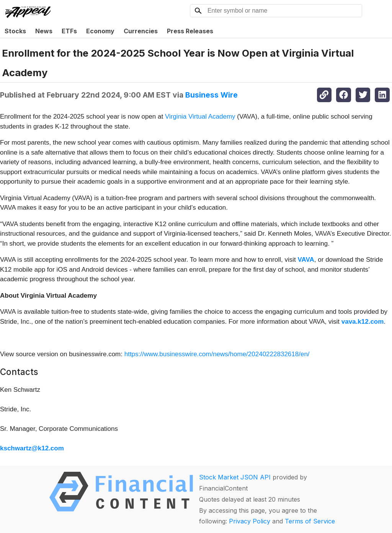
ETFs (69, 31)
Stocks (15, 31)
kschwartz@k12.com (32, 448)
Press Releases (190, 31)
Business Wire (212, 95)
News (44, 31)
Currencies (141, 31)
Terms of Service (310, 521)
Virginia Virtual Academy (200, 117)
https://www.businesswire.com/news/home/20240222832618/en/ (217, 354)
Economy (100, 31)
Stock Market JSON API (235, 477)
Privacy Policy (250, 521)
